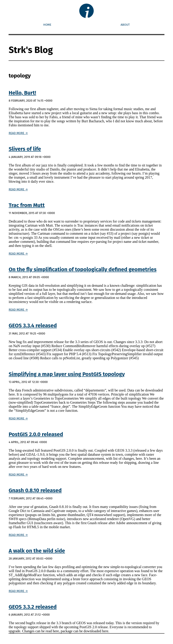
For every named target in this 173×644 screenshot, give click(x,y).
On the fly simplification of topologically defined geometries (82, 269)
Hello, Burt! (22, 93)
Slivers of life (25, 149)
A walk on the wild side (37, 551)
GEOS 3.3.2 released (33, 607)
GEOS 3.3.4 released (33, 325)
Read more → (18, 133)
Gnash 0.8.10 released (35, 490)
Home (47, 25)
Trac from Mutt (27, 205)
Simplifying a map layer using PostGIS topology (67, 374)
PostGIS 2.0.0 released (36, 434)
